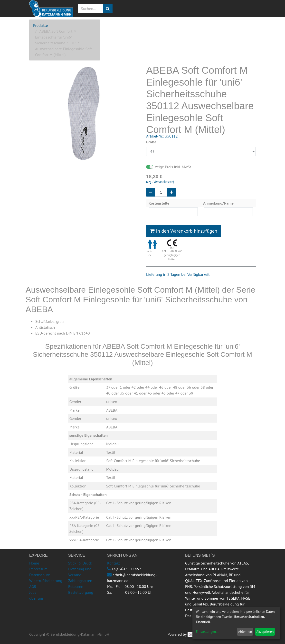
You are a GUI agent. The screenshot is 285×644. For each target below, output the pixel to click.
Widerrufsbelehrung (46, 581)
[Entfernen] (151, 192)
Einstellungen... (207, 632)
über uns (36, 598)
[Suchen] (108, 9)
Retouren (76, 586)
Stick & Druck (80, 563)
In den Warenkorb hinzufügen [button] (184, 231)
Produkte (41, 25)
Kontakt (114, 563)
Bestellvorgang (81, 592)
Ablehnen (245, 632)
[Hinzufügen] (171, 192)
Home (34, 563)
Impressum (38, 569)
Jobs (33, 592)
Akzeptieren (265, 632)
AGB (33, 586)
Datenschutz (39, 575)
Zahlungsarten (80, 581)
